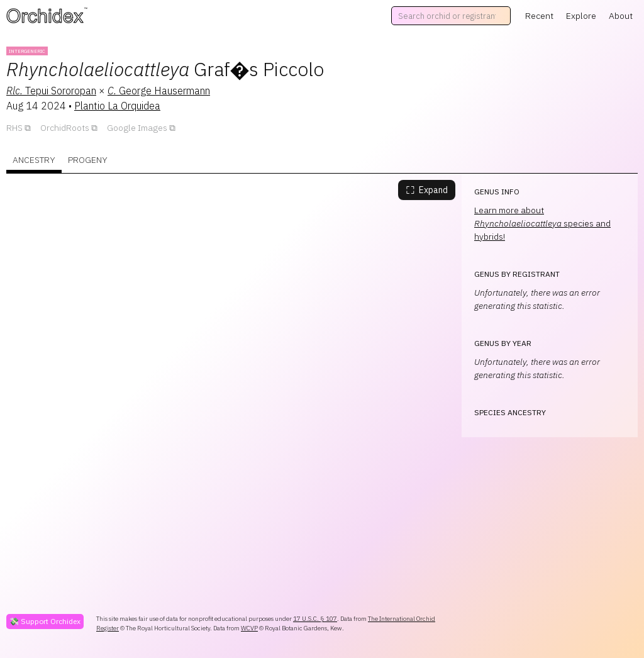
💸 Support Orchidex (45, 621)
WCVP (249, 628)
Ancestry (34, 160)
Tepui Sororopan (51, 91)
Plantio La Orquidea (117, 106)
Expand (427, 190)
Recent (539, 16)
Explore (581, 16)
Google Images (137, 128)
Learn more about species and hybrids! (542, 223)
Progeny (88, 160)
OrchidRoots (65, 128)
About (621, 16)
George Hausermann (159, 91)
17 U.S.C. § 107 (315, 619)
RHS (14, 128)
